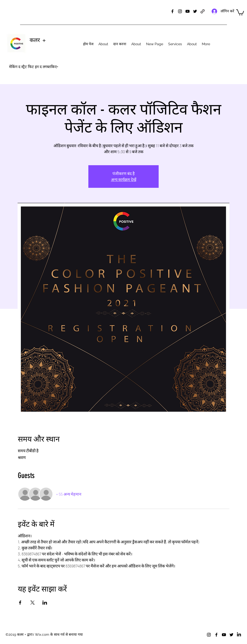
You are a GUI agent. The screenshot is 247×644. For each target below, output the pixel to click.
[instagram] (180, 11)
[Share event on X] (33, 603)
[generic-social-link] (203, 11)
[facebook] (172, 11)
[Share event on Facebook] (20, 603)
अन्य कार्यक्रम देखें (124, 179)
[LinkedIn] (239, 635)
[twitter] (195, 11)
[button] (240, 12)
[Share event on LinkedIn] (45, 603)
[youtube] (188, 11)
